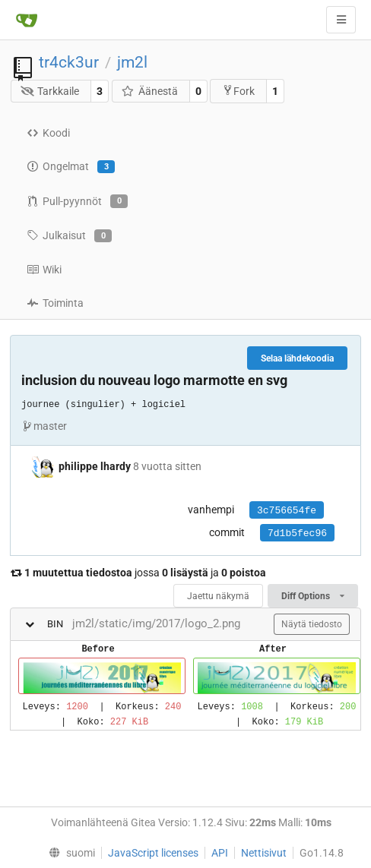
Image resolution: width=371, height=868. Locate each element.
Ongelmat (71, 167)
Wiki (44, 270)
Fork (238, 91)
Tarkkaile (50, 91)
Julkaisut (69, 236)
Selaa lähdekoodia (297, 358)
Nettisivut (264, 853)
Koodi (48, 133)
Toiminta (55, 303)
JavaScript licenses (153, 853)
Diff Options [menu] (313, 596)
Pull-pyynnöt (77, 201)
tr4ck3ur (69, 62)
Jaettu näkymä (218, 596)
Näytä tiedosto (312, 624)
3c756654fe (287, 511)
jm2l (132, 62)
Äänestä (149, 91)
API (220, 853)
